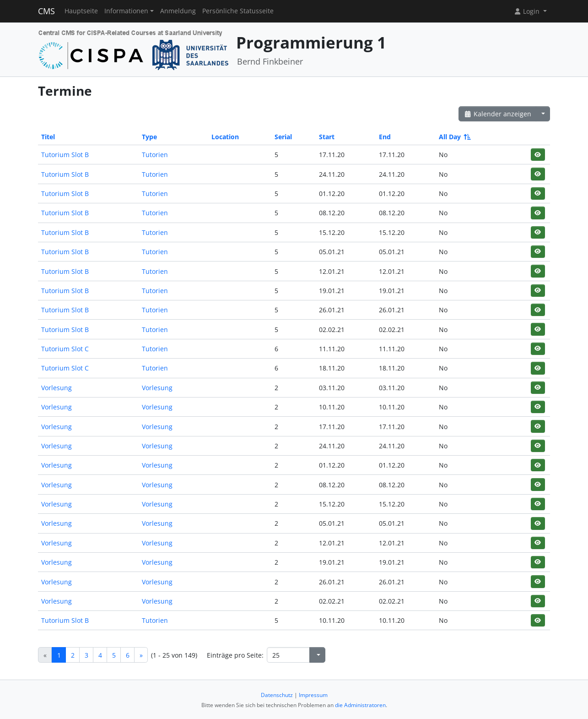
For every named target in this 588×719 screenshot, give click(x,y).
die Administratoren (360, 705)
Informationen (126, 11)
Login (528, 11)
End (385, 137)
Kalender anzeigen (497, 114)
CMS (46, 11)
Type (149, 137)
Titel (48, 137)
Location (225, 137)
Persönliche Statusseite (238, 11)
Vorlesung (57, 388)
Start (327, 137)
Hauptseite (81, 11)
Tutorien (155, 155)
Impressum (313, 695)
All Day (454, 137)
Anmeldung (178, 11)
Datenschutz (277, 695)
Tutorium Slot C (65, 349)
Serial (283, 137)
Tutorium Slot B (65, 155)
